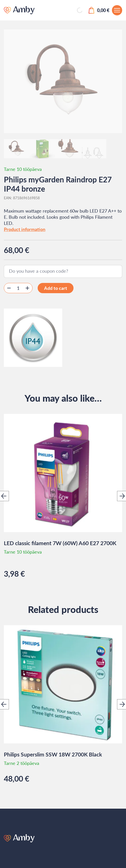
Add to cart (56, 288)
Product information (25, 229)
